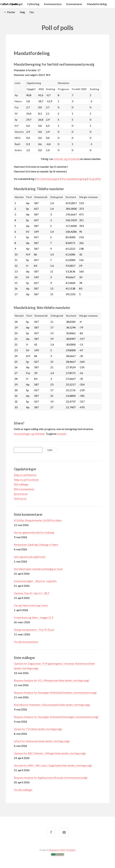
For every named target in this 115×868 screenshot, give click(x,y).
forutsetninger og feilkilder (29, 434)
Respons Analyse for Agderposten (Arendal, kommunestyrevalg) (51, 777)
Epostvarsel (21, 494)
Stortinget (17, 4)
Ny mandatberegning (74, 179)
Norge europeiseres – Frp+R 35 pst (34, 630)
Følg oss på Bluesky (25, 475)
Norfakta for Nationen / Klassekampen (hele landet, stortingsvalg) (52, 705)
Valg (22, 12)
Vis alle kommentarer (26, 642)
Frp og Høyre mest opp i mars (31, 605)
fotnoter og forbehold (66, 159)
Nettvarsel (20, 498)
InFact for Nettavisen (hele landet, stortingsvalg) (42, 741)
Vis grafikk (95, 179)
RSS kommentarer (24, 489)
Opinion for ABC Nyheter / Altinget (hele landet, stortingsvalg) (50, 753)
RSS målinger (21, 484)
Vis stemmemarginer (48, 179)
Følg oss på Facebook (26, 480)
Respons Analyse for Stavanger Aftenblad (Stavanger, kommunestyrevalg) (56, 717)
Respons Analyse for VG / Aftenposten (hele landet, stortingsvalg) (51, 680)
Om (32, 12)
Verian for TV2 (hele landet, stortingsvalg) (38, 729)
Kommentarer (74, 4)
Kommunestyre (53, 4)
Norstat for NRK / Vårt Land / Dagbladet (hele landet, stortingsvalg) (53, 765)
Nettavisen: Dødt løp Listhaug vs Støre (36, 545)
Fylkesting (33, 4)
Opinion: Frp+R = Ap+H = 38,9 (31, 593)
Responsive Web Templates (62, 850)
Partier (11, 12)
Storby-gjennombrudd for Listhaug (34, 532)
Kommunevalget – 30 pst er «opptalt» (35, 581)
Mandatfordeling (97, 4)
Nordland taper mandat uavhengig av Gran (38, 569)
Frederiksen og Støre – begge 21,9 (34, 617)
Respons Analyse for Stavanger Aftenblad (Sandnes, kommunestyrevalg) (55, 692)
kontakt (62, 434)
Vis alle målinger (23, 790)
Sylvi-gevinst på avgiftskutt (30, 557)
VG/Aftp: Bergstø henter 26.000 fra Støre (38, 520)
